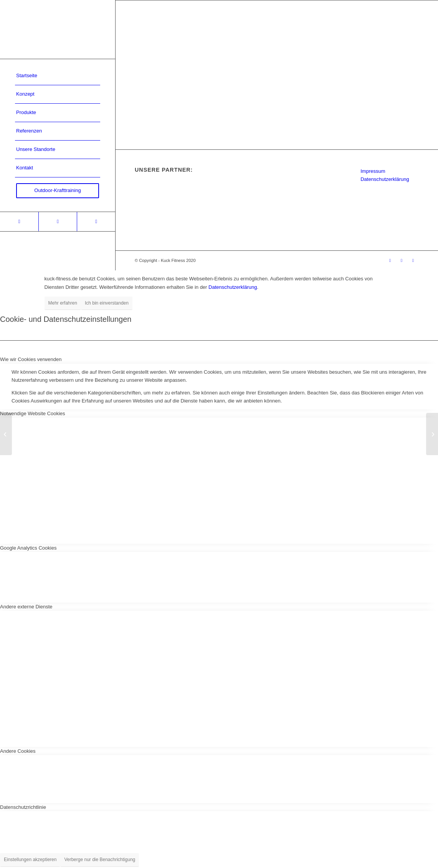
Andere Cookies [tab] (18, 751)
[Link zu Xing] (19, 222)
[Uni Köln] (432, 434)
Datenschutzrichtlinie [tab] (23, 807)
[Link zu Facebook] (58, 222)
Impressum (373, 171)
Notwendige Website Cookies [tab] (33, 413)
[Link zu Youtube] (96, 222)
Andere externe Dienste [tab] (26, 607)
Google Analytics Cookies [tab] (28, 548)
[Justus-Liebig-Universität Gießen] (6, 434)
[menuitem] (58, 76)
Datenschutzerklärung (385, 179)
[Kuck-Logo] (58, 29)
